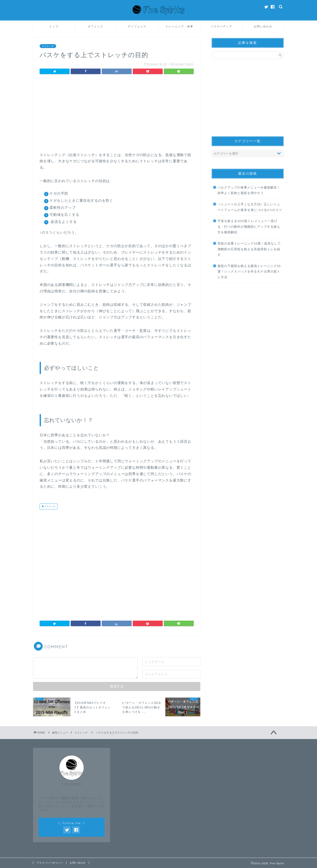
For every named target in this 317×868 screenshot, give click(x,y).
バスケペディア (221, 26)
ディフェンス (137, 26)
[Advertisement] (117, 114)
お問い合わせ (263, 26)
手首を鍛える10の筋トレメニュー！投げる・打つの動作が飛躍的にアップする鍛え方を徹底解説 (249, 227)
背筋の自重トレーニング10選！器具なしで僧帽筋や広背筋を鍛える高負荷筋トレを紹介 (249, 249)
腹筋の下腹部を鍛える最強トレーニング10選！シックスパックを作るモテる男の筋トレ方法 (249, 272)
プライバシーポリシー (50, 863)
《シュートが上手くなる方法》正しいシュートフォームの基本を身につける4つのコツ (250, 207)
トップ (54, 26)
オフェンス (96, 26)
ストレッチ (48, 46)
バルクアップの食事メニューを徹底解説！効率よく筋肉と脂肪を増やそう (249, 190)
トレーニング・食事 (179, 26)
